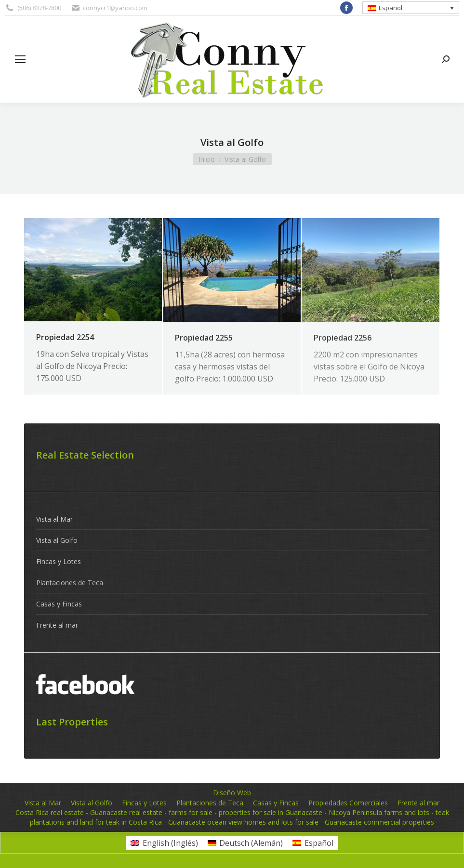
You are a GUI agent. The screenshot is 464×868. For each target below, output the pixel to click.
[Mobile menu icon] (20, 59)
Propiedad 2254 (65, 337)
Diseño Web (232, 793)
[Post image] (93, 270)
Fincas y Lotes (59, 561)
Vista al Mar (54, 519)
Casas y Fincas (59, 604)
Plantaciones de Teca (70, 583)
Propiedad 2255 (204, 338)
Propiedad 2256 (343, 338)
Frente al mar (57, 625)
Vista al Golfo (57, 540)
